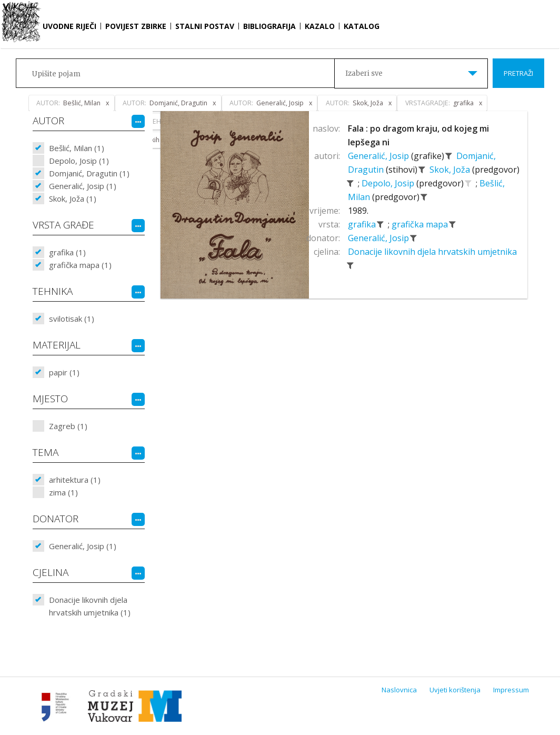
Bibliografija (269, 26)
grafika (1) (67, 252)
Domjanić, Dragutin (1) (89, 173)
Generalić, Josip (379, 156)
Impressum (511, 690)
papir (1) (64, 372)
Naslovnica (399, 690)
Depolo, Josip (389, 183)
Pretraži (518, 73)
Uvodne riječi (69, 26)
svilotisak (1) (72, 319)
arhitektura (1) (75, 480)
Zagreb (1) (68, 426)
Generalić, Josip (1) (83, 186)
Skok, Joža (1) (73, 198)
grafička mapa (421, 224)
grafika (363, 224)
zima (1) (63, 492)
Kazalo (320, 26)
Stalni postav (205, 26)
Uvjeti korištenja (455, 690)
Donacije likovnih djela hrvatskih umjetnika (432, 252)
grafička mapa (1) (80, 265)
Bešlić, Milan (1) (77, 148)
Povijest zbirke (136, 26)
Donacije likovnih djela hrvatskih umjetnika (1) (90, 606)
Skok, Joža (451, 170)
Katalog (362, 26)
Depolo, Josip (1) (79, 161)
